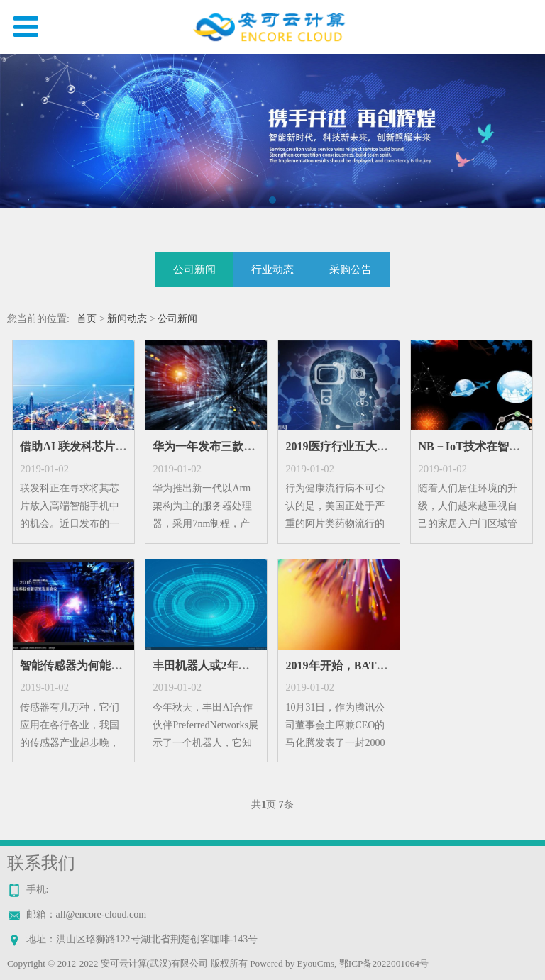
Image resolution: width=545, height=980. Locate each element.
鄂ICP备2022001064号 (384, 963)
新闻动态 (127, 319)
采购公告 (351, 269)
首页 (87, 319)
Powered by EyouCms (291, 963)
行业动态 (272, 269)
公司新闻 (194, 269)
